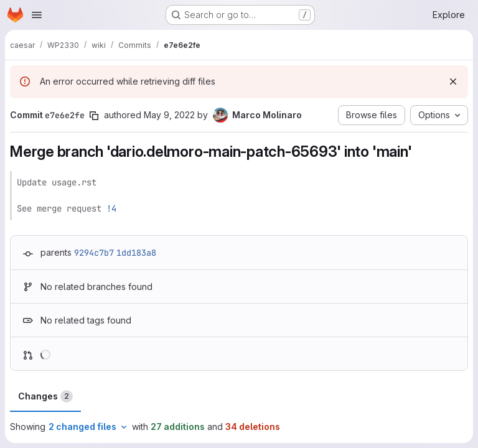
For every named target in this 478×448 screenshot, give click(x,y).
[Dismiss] (453, 82)
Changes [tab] (45, 396)
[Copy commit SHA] (94, 116)
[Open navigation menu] (37, 15)
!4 (111, 208)
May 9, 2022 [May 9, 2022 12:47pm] (169, 115)
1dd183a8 (136, 253)
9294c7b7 (94, 253)
